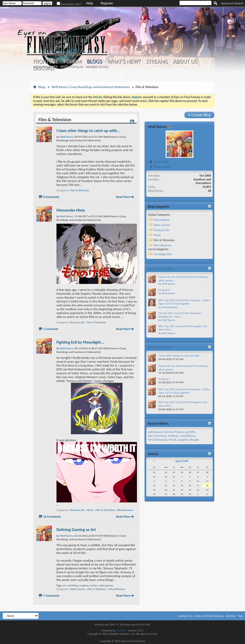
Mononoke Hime (71, 210)
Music (90, 510)
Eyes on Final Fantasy (209, 616)
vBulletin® (122, 630)
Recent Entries (45, 67)
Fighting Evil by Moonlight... (80, 342)
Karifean (174, 436)
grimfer (191, 432)
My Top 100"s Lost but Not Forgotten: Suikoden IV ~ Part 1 (180, 315)
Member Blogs (97, 67)
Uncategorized (162, 254)
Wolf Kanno (157, 127)
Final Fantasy (161, 220)
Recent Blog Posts (160, 347)
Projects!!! (164, 290)
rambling (72, 585)
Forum (73, 62)
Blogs (95, 61)
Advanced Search (232, 3)
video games (106, 585)
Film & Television (80, 190)
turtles (94, 585)
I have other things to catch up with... (88, 131)
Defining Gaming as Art (76, 530)
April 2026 (182, 461)
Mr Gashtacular (158, 440)
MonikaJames (170, 307)
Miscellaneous (125, 510)
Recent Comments (160, 269)
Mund (172, 440)
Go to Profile (159, 162)
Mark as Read (159, 167)
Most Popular (72, 67)
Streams (157, 62)
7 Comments (51, 596)
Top (240, 616)
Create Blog (199, 115)
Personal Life (77, 322)
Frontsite (46, 62)
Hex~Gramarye (157, 436)
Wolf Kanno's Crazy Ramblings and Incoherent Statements (91, 87)
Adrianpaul (155, 432)
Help (89, 3)
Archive (231, 616)
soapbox (84, 585)
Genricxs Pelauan (174, 432)
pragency (183, 440)
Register (107, 3)
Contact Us (186, 616)
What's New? (124, 62)
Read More (123, 197)
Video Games (77, 589)
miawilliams (187, 436)
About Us (185, 62)
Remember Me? (69, 4)
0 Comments (51, 197)
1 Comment (51, 329)
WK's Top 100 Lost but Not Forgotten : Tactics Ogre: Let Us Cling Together (184, 302)
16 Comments (52, 517)
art (64, 585)
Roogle (195, 440)
